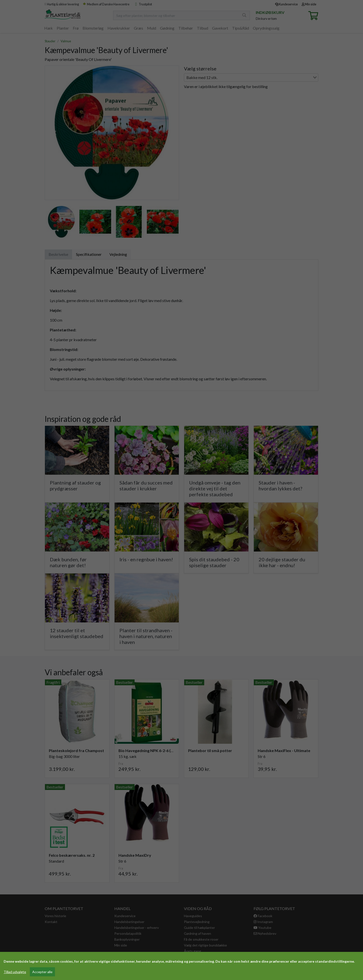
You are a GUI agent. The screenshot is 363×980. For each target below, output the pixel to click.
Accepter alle (42, 972)
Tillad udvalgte (15, 972)
